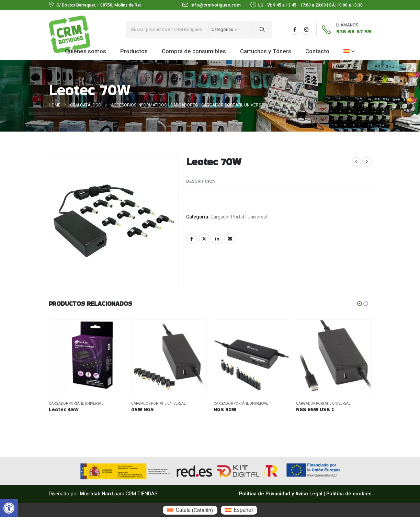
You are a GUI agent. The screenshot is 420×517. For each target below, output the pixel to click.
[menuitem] (190, 510)
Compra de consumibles (194, 51)
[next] (367, 162)
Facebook (192, 239)
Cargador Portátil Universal (239, 217)
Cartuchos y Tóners (266, 51)
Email (230, 239)
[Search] (262, 30)
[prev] (356, 162)
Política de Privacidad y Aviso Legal (281, 494)
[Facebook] (295, 30)
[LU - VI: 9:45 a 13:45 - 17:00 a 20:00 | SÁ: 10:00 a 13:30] (310, 5)
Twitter (204, 239)
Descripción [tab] (201, 181)
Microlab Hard (96, 494)
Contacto (317, 51)
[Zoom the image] (70, 19)
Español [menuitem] (243, 510)
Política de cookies (349, 494)
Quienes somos (86, 51)
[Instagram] (306, 30)
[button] (9, 508)
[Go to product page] (87, 357)
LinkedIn (217, 239)
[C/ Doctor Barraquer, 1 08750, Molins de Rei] (95, 5)
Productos (134, 51)
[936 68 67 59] (344, 30)
